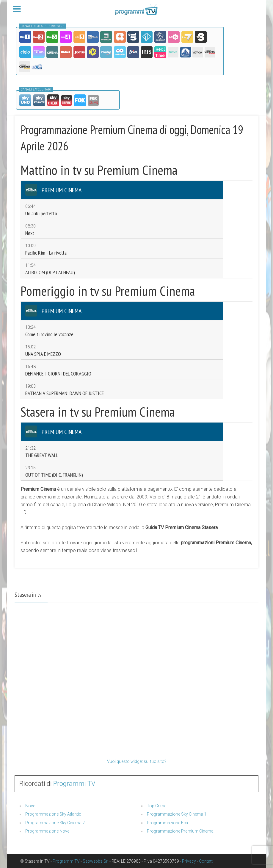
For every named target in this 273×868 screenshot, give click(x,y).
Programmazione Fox (168, 823)
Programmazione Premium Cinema (180, 831)
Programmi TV (74, 784)
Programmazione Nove (47, 831)
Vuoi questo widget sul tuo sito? (137, 761)
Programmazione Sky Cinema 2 (55, 823)
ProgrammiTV (66, 861)
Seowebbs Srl (96, 861)
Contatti (206, 861)
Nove (30, 806)
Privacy (189, 861)
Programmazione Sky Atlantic (53, 814)
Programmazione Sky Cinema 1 (177, 814)
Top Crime (157, 806)
